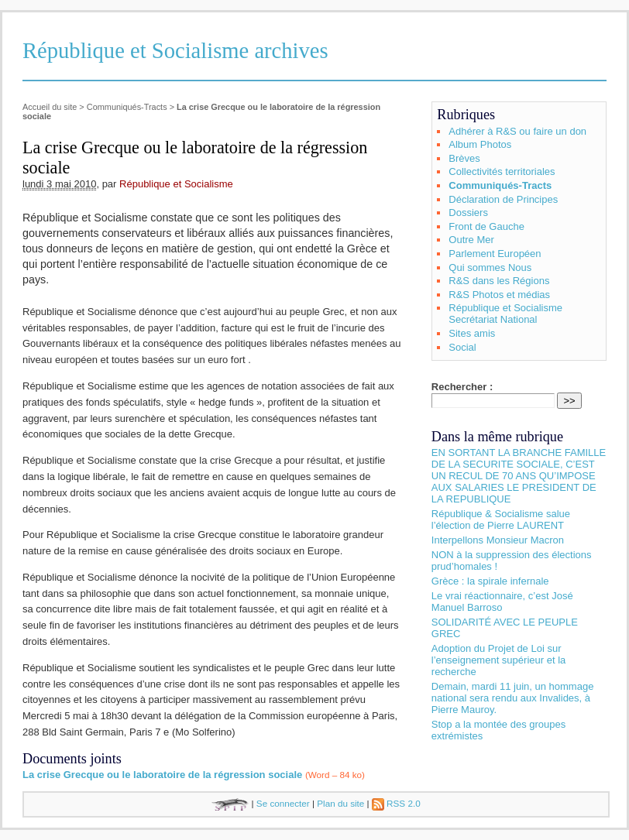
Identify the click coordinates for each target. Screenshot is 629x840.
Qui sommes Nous (490, 267)
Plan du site (340, 803)
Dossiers (468, 213)
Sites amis (472, 333)
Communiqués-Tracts (127, 107)
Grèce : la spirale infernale (490, 581)
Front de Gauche (486, 226)
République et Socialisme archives (175, 51)
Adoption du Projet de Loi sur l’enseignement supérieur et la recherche (498, 660)
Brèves (464, 158)
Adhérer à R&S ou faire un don (517, 131)
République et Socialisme (176, 184)
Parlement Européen (495, 254)
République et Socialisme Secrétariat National (505, 314)
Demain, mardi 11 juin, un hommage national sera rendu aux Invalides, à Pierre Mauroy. (513, 698)
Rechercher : (462, 387)
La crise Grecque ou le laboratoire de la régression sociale (162, 775)
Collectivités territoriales (502, 171)
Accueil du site (50, 107)
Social (462, 347)
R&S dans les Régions (499, 281)
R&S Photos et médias (499, 295)
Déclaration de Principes (503, 199)
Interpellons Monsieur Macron (498, 540)
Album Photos (480, 144)
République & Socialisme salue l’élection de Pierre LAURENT (501, 519)
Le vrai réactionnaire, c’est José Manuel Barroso (502, 602)
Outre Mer (471, 240)
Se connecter (283, 803)
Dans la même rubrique (497, 437)
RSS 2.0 (396, 803)
